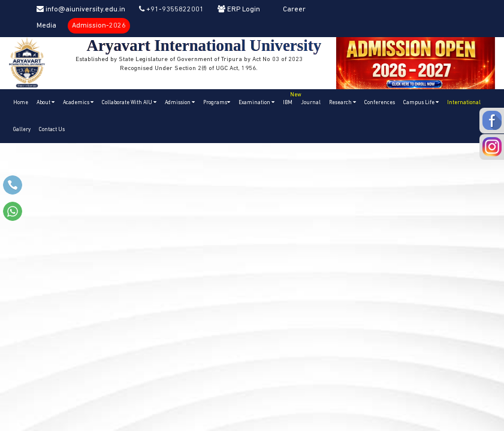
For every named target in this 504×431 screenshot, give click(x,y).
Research (342, 102)
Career (294, 10)
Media (46, 26)
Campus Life (421, 102)
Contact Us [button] (52, 130)
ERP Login (239, 10)
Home (21, 103)
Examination (256, 102)
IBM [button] (290, 97)
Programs (217, 102)
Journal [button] (311, 103)
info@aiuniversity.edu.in (81, 10)
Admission (180, 102)
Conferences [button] (380, 103)
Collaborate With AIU (129, 102)
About (46, 102)
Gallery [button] (22, 130)
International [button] (464, 103)
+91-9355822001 (171, 10)
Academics (78, 102)
